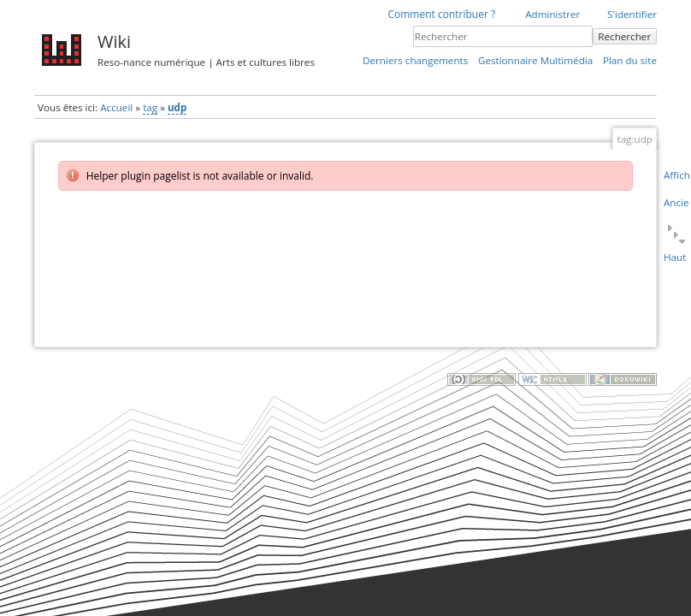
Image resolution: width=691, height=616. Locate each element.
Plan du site (630, 60)
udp (177, 107)
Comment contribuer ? (441, 14)
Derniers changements (415, 60)
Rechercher (624, 36)
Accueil (116, 107)
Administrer (552, 14)
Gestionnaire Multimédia (535, 60)
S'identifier (632, 14)
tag (150, 107)
